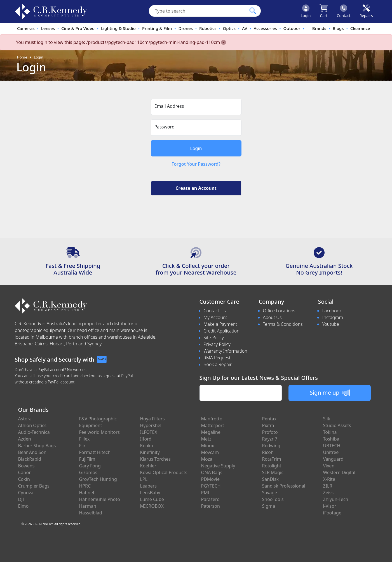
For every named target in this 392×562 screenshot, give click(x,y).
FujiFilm (87, 459)
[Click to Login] (306, 11)
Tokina (330, 432)
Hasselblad (91, 513)
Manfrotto (212, 419)
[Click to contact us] (344, 11)
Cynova (26, 493)
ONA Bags (212, 472)
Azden (25, 439)
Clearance (360, 28)
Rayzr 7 (270, 439)
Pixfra (268, 425)
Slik (327, 419)
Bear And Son (32, 452)
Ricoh (268, 452)
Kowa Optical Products (164, 472)
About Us (272, 317)
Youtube (331, 324)
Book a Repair (218, 364)
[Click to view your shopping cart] (324, 11)
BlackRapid (30, 459)
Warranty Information (226, 351)
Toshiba (331, 439)
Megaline (211, 432)
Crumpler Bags (34, 486)
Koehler (148, 466)
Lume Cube (152, 499)
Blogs (338, 28)
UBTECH (332, 446)
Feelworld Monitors (99, 432)
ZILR (328, 486)
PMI (205, 493)
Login (39, 57)
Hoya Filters (152, 419)
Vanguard (333, 459)
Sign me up (330, 393)
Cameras (26, 28)
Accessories (265, 28)
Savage (270, 493)
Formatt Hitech (95, 452)
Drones (186, 28)
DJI (21, 499)
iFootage (332, 513)
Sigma (269, 506)
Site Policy (214, 338)
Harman (88, 506)
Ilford (146, 439)
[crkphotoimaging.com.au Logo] (51, 11)
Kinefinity (150, 452)
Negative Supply (218, 466)
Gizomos (88, 472)
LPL (144, 479)
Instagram (333, 317)
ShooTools (273, 499)
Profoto (270, 432)
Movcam (210, 452)
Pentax (269, 419)
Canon (25, 472)
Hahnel (87, 493)
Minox (208, 446)
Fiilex (84, 439)
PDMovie (211, 479)
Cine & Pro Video (78, 28)
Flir (82, 446)
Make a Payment (220, 324)
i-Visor (330, 506)
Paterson (211, 506)
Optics (229, 28)
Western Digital (339, 472)
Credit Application (222, 331)
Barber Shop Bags (37, 446)
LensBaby (150, 493)
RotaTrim (272, 459)
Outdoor (292, 28)
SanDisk (271, 479)
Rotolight (272, 466)
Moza (207, 459)
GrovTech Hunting (98, 479)
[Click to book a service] (366, 11)
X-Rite (329, 479)
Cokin (24, 479)
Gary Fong (90, 466)
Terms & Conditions (283, 324)
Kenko (147, 446)
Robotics (208, 28)
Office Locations (279, 311)
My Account (216, 317)
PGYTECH (211, 486)
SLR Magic (273, 472)
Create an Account (196, 188)
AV (245, 28)
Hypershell (151, 425)
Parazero (210, 499)
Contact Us (215, 311)
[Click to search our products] (253, 11)
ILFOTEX (149, 432)
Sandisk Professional (284, 486)
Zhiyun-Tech (336, 499)
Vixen (329, 466)
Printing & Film (157, 28)
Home (22, 57)
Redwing (271, 446)
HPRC (85, 486)
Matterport (213, 425)
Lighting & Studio (118, 28)
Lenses (48, 28)
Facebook (332, 311)
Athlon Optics (32, 425)
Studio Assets (337, 425)
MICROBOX (152, 506)
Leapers (149, 486)
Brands (319, 28)
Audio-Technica (34, 432)
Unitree (331, 452)
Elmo (24, 506)
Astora (25, 419)
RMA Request (217, 358)
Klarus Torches (155, 459)
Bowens (26, 466)
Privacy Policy (217, 344)
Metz (206, 439)
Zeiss (328, 493)
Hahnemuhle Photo (100, 499)
